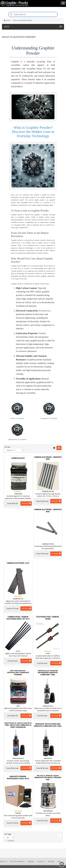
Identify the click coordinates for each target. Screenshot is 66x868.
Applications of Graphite (17, 439)
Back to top (62, 864)
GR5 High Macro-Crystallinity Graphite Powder (18, 673)
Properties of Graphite (49, 418)
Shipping (31, 861)
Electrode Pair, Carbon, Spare (48, 618)
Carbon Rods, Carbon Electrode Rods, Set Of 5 (18, 618)
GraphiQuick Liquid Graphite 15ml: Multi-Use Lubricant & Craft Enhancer (18, 725)
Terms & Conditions (17, 861)
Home (7, 20)
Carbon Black (18, 458)
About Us (4, 861)
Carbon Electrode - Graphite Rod (48, 458)
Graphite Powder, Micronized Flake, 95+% (18, 778)
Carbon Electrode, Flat (18, 563)
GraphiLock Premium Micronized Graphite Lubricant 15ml (48, 673)
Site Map (51, 861)
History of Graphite (17, 418)
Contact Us (41, 861)
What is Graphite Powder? (23, 20)
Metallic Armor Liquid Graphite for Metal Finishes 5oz (48, 778)
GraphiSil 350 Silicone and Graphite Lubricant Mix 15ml (48, 725)
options (25, 503)
